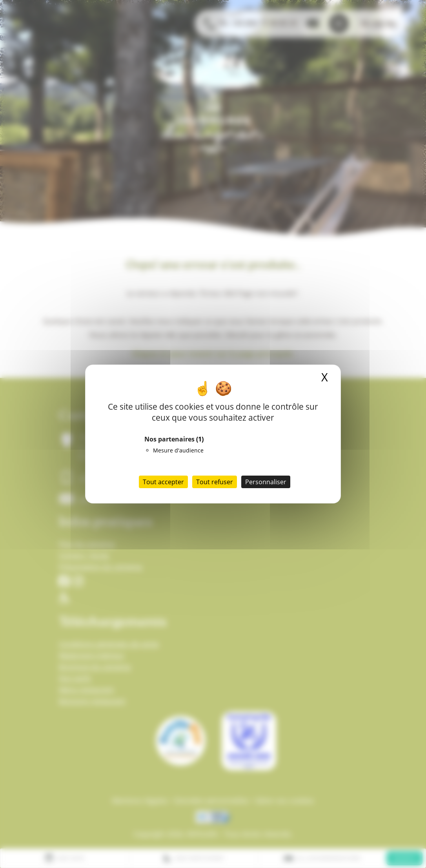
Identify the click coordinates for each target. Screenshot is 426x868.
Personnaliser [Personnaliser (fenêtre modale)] (266, 482)
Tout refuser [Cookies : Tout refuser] (215, 482)
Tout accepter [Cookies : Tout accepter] (163, 482)
